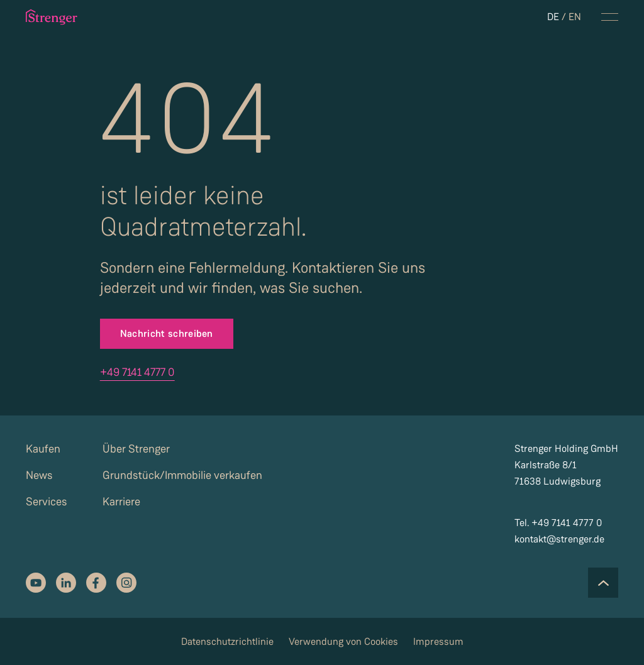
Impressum (438, 641)
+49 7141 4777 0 (137, 372)
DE (553, 17)
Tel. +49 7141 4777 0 (558, 523)
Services (47, 502)
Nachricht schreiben (167, 333)
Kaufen (43, 449)
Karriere (121, 502)
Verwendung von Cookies (343, 641)
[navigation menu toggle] (610, 17)
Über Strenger (136, 449)
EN (575, 17)
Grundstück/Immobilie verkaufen (182, 475)
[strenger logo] (63, 17)
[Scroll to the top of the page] (603, 583)
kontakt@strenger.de (559, 539)
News (39, 475)
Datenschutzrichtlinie (227, 641)
